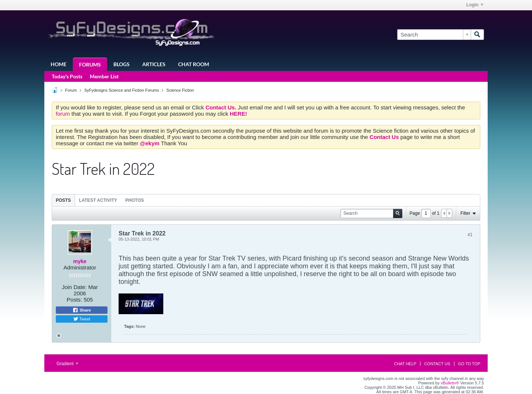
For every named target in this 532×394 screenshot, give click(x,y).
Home (59, 64)
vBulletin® (450, 383)
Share (82, 310)
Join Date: (74, 287)
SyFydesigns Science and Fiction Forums (122, 90)
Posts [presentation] (63, 200)
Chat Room (194, 64)
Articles (154, 64)
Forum (71, 90)
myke (80, 261)
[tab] (63, 200)
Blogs (122, 64)
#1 (470, 235)
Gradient (67, 364)
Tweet (82, 319)
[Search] (434, 35)
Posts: (75, 300)
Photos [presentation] (134, 200)
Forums (90, 64)
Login (475, 5)
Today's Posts (67, 76)
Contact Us (437, 364)
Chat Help (405, 364)
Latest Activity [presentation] (98, 200)
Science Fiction (180, 90)
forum (64, 114)
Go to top (469, 364)
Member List (104, 76)
